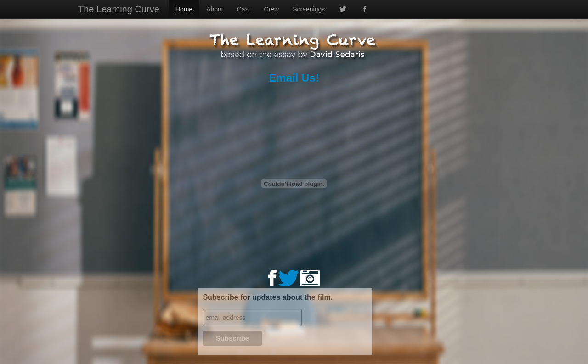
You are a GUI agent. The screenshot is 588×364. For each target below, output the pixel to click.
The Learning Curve (119, 9)
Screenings (309, 9)
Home (184, 9)
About (215, 9)
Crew (272, 9)
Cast (244, 9)
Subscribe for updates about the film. (268, 297)
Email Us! (294, 78)
